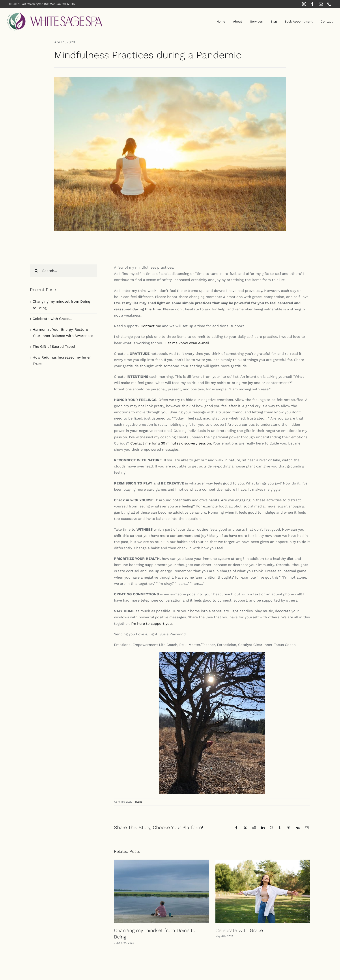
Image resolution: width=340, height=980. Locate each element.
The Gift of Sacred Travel (54, 347)
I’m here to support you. (152, 624)
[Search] (36, 271)
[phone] (329, 4)
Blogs (139, 802)
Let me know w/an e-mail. (188, 343)
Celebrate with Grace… (241, 930)
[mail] (321, 4)
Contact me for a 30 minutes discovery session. (171, 443)
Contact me (150, 326)
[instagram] (304, 4)
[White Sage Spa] (55, 13)
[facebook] (312, 4)
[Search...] (64, 271)
